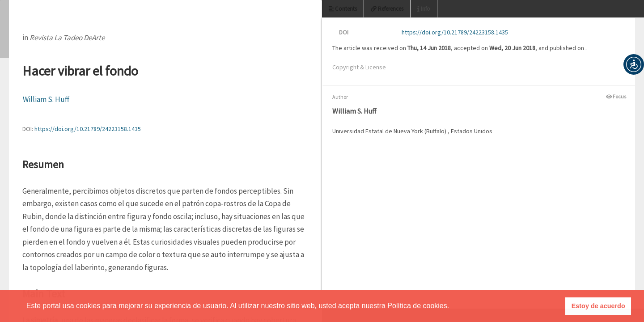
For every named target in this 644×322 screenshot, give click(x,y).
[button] (634, 64)
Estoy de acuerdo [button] (598, 306)
